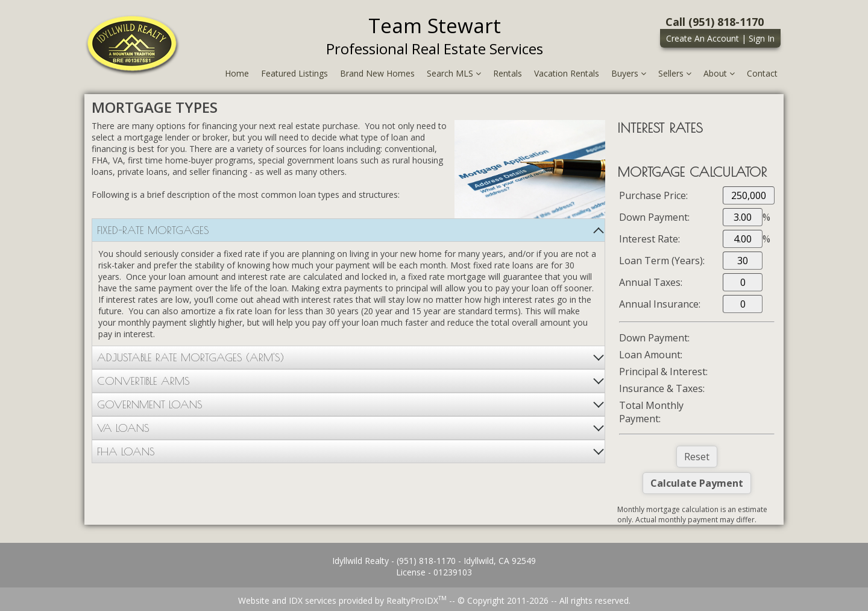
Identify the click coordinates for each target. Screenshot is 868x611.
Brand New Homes (377, 73)
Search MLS (454, 73)
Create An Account (703, 38)
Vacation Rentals (567, 73)
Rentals (508, 73)
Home (237, 73)
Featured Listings (294, 73)
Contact (762, 73)
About (719, 73)
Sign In (762, 38)
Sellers (675, 73)
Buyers (629, 73)
